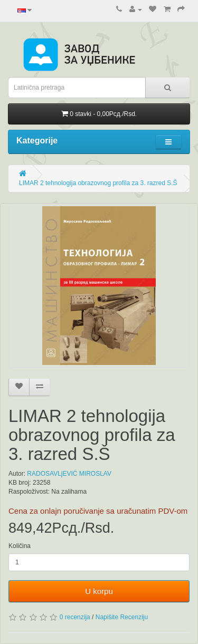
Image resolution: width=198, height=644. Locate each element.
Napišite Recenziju (122, 617)
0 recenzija (75, 617)
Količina (20, 546)
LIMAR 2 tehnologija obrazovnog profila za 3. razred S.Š (98, 183)
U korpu (99, 591)
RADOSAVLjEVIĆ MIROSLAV (69, 474)
